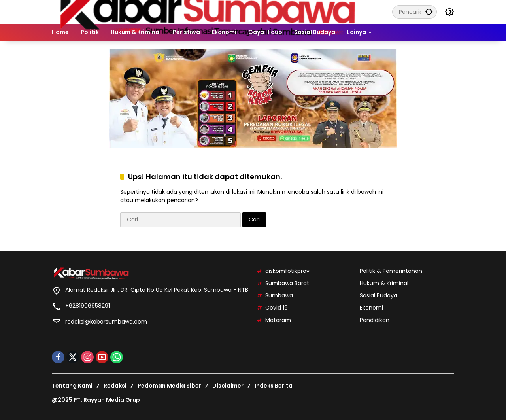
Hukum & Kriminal (384, 283)
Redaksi (115, 386)
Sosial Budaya (379, 295)
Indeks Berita (274, 386)
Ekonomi (371, 308)
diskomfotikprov (287, 271)
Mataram (278, 320)
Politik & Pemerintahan (391, 271)
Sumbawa (279, 295)
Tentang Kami (72, 386)
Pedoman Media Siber (169, 386)
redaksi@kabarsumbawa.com (106, 322)
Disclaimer (228, 386)
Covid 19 (277, 308)
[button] (429, 12)
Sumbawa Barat (287, 283)
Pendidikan (375, 320)
